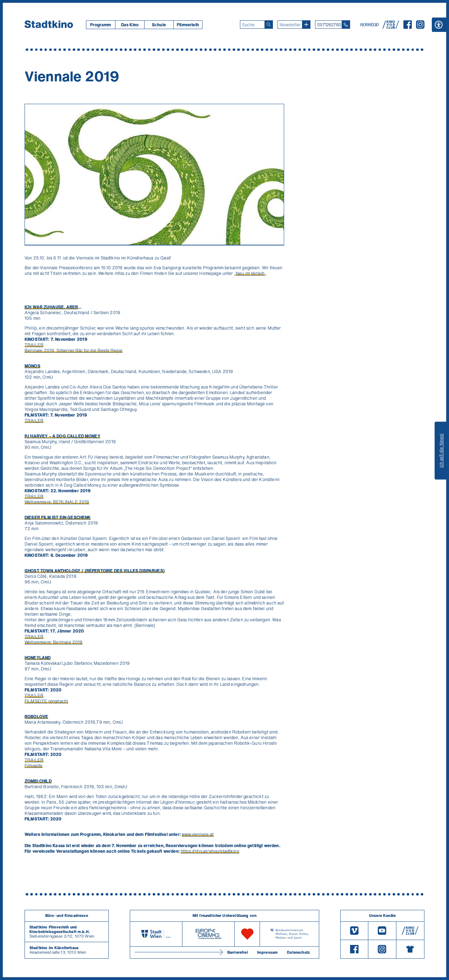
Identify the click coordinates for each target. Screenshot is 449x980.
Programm (100, 25)
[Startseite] (49, 25)
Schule (159, 25)
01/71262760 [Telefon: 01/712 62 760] (329, 25)
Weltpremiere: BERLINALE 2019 (57, 502)
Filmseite (33, 766)
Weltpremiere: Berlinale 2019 (53, 642)
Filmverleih (188, 25)
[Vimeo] (354, 931)
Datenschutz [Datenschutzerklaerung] (298, 952)
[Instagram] (420, 27)
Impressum (267, 952)
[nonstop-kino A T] (370, 25)
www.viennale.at (198, 834)
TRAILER (34, 345)
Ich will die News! (441, 451)
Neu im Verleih (250, 273)
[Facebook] (408, 27)
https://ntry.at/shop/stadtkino (210, 851)
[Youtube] (382, 931)
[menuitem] (100, 25)
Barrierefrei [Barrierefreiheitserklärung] (238, 952)
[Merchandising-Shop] (410, 949)
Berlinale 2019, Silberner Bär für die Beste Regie (73, 350)
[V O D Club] (391, 27)
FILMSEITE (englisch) (46, 701)
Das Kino (130, 25)
